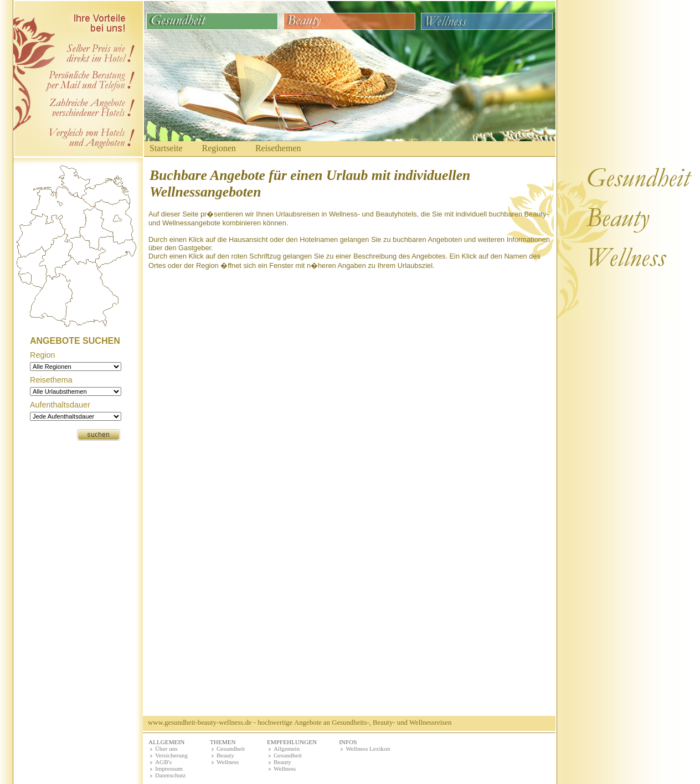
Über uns (166, 749)
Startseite (166, 148)
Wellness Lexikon (368, 749)
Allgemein (287, 749)
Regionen (219, 148)
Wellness (228, 762)
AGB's (163, 762)
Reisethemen (278, 148)
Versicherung (171, 755)
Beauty (225, 755)
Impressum (169, 768)
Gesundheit (231, 749)
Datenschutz (170, 775)
